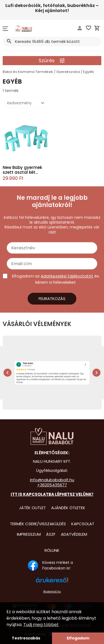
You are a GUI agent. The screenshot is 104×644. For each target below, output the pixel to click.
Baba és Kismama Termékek (28, 72)
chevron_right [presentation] (96, 373)
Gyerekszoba (68, 72)
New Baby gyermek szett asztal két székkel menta (22, 170)
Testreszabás (26, 638)
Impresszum (29, 534)
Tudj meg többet (41, 625)
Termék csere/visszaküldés (38, 524)
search (9, 41)
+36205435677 (52, 485)
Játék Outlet (32, 508)
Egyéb (89, 72)
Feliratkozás (52, 299)
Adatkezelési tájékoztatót (67, 276)
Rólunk (52, 550)
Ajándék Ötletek (68, 508)
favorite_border (88, 28)
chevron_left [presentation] (8, 373)
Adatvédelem (74, 534)
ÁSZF (51, 534)
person (80, 28)
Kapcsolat (83, 524)
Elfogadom (78, 638)
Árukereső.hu (52, 591)
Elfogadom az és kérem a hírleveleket (56, 279)
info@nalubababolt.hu (52, 480)
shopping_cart (97, 28)
